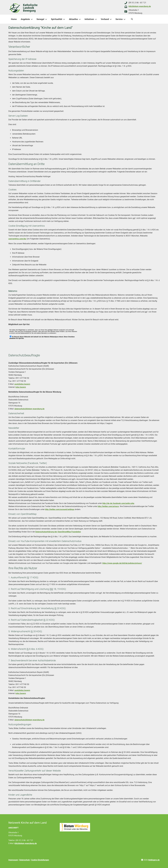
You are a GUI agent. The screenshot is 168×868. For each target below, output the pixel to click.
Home (14, 19)
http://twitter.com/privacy (108, 506)
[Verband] (111, 19)
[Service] (125, 19)
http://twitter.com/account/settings (60, 509)
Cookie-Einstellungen (40, 860)
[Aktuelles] (80, 19)
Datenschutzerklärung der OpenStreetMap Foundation (58, 532)
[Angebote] (32, 19)
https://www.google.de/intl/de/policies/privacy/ (122, 563)
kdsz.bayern (21, 387)
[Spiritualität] (65, 19)
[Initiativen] (96, 19)
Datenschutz (25, 860)
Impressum (13, 860)
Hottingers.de (154, 860)
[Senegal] (47, 19)
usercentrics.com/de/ (17, 239)
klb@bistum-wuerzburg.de (140, 6)
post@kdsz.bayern (22, 384)
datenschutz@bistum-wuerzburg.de (29, 409)
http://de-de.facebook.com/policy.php (118, 503)
